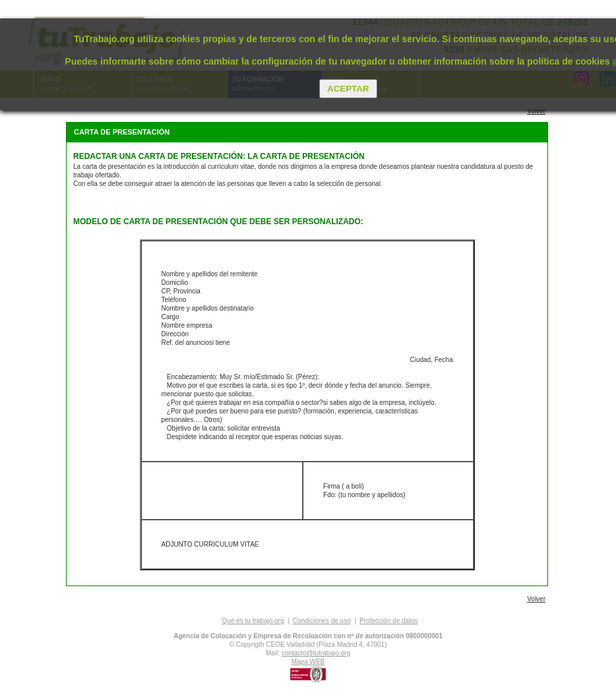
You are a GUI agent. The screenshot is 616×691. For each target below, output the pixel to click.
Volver (536, 111)
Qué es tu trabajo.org (253, 621)
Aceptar (348, 89)
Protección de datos (388, 621)
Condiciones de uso (322, 621)
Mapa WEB (308, 662)
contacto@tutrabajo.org (316, 653)
